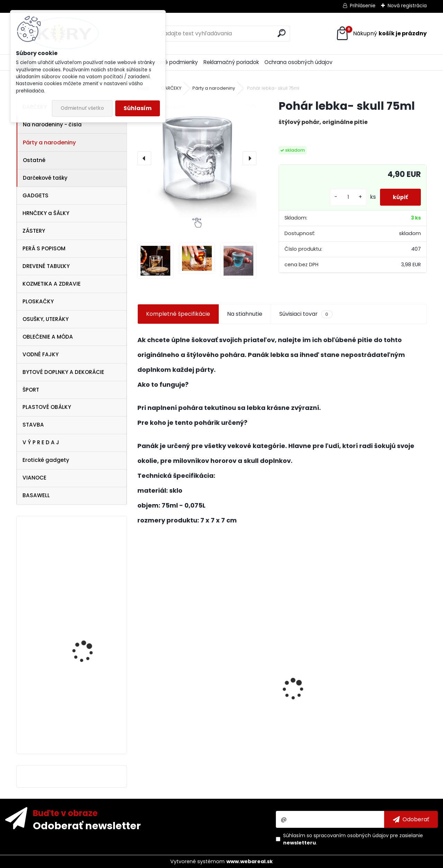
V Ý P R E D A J (41, 442)
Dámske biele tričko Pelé (91, 672)
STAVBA (33, 425)
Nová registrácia (407, 6)
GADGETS (35, 195)
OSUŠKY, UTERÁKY (46, 319)
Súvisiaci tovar (306, 314)
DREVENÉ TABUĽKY (46, 266)
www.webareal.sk (250, 861)
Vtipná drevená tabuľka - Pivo (379, 714)
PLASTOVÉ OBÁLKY (47, 407)
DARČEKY (171, 88)
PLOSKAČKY (38, 301)
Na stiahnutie (245, 314)
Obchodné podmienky (169, 62)
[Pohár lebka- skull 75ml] (197, 158)
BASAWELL (36, 495)
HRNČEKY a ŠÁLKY (46, 213)
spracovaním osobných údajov (351, 835)
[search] (282, 33)
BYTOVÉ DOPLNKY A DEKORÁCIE (63, 372)
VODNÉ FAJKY (40, 354)
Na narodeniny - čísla (52, 124)
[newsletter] (411, 819)
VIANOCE (34, 478)
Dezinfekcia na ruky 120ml (177, 714)
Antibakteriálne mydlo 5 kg (277, 727)
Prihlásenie (363, 6)
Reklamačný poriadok (231, 62)
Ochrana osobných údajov (299, 62)
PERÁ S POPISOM (44, 248)
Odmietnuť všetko (82, 108)
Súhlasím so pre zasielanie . (353, 839)
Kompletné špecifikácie (178, 314)
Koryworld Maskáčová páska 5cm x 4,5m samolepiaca (89, 595)
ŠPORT (31, 390)
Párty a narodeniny (49, 142)
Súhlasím (138, 108)
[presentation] (144, 158)
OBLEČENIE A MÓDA (48, 337)
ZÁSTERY (34, 231)
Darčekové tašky (45, 178)
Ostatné (34, 160)
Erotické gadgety (46, 460)
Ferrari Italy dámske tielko (87, 727)
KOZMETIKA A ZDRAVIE (52, 284)
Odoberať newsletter (87, 825)
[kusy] (346, 197)
